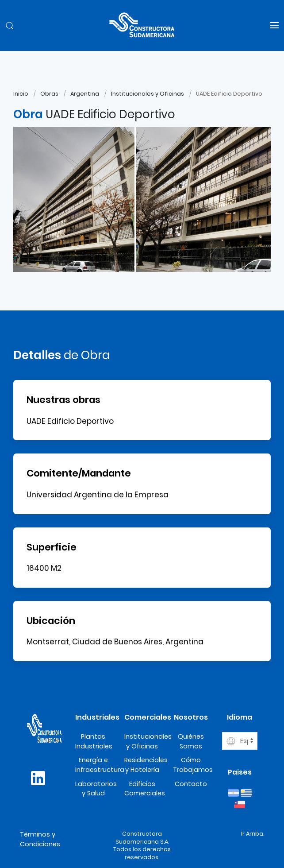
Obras (49, 94)
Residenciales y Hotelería (146, 765)
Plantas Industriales (94, 741)
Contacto (191, 784)
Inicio (21, 94)
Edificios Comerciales (145, 789)
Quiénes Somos (191, 741)
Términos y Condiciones (40, 839)
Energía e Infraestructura (100, 765)
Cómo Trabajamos (193, 765)
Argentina (85, 94)
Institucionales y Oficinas (148, 94)
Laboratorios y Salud (96, 789)
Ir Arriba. (253, 834)
